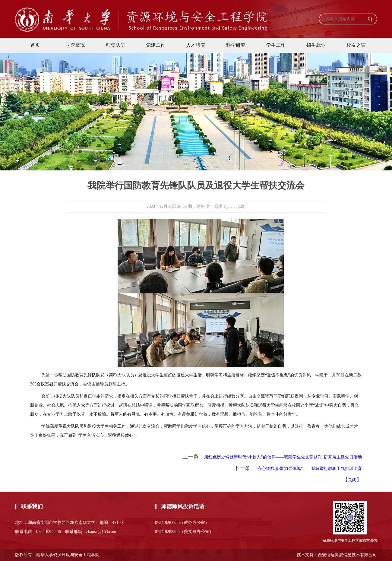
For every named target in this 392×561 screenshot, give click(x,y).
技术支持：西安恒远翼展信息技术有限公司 (337, 555)
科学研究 (236, 45)
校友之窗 (356, 45)
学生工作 (276, 45)
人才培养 (196, 45)
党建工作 (156, 45)
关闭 (352, 480)
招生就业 (316, 45)
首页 (35, 45)
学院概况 (75, 45)
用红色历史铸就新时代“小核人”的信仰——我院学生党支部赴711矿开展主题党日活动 (283, 457)
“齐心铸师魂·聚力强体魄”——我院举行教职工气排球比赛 (309, 469)
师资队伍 (115, 45)
